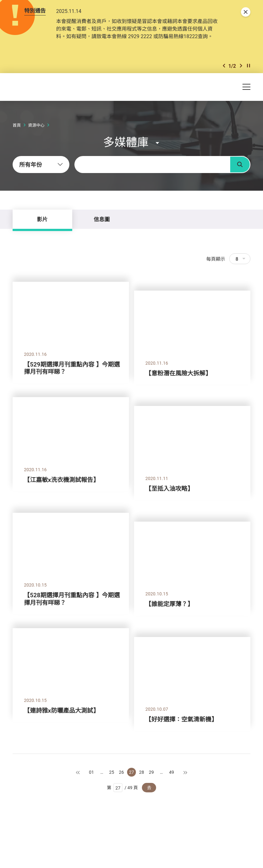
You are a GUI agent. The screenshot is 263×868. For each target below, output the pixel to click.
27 (131, 772)
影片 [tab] (42, 219)
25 (112, 772)
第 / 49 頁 (123, 788)
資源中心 (36, 125)
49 (172, 772)
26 (121, 772)
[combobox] (41, 165)
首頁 (17, 125)
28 (142, 772)
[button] (224, 66)
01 (91, 772)
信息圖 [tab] (102, 219)
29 (151, 772)
